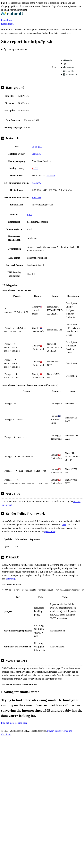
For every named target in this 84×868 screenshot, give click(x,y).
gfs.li (30, 215)
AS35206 (36, 183)
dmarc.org (11, 579)
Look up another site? (15, 50)
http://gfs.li (37, 147)
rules (64, 525)
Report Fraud (7, 24)
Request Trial (21, 723)
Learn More (7, 20)
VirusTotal (51, 176)
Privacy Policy (54, 731)
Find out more (8, 723)
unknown (36, 154)
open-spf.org (50, 532)
